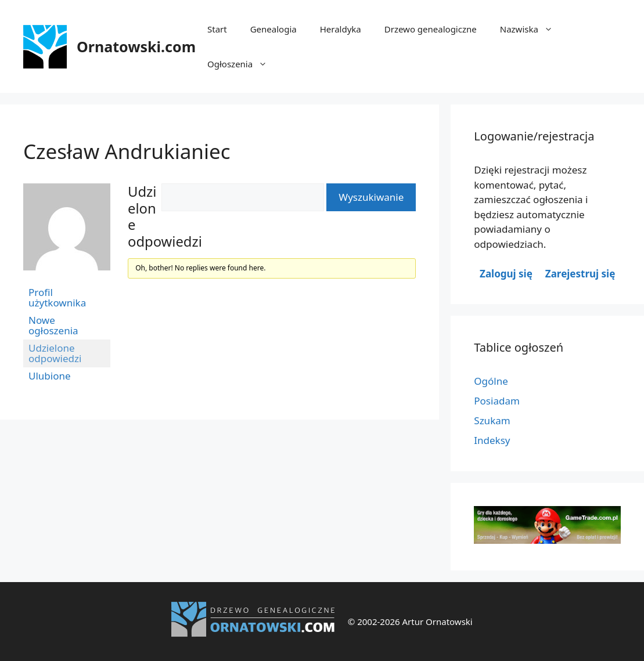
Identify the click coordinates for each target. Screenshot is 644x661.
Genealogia (274, 29)
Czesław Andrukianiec (127, 151)
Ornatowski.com (136, 46)
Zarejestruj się (580, 274)
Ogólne (491, 381)
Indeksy (492, 440)
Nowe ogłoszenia (53, 325)
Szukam (492, 420)
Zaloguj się (506, 274)
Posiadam (497, 401)
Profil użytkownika (57, 297)
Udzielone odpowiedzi (55, 353)
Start (217, 29)
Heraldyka (341, 29)
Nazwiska (532, 29)
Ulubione (50, 376)
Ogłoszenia (243, 64)
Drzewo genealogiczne (431, 29)
